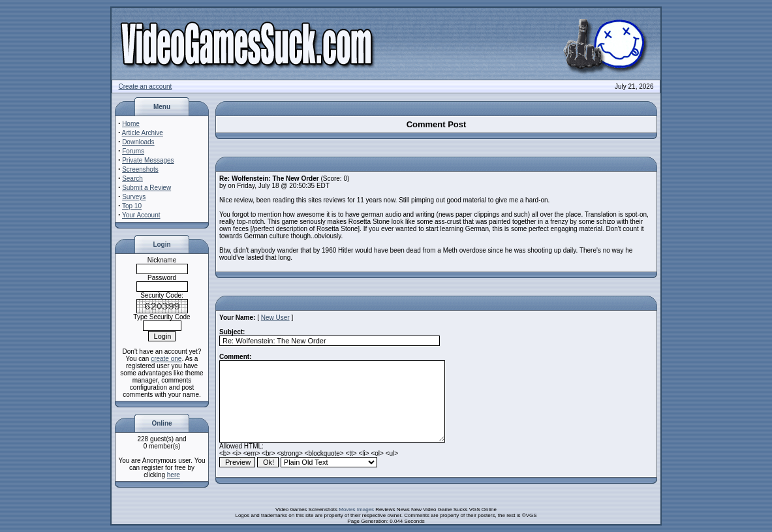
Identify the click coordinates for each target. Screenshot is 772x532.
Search (132, 179)
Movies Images (356, 509)
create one (166, 359)
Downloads (138, 142)
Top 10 (132, 206)
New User (275, 318)
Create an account (146, 86)
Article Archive (143, 133)
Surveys (134, 197)
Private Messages (148, 160)
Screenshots (140, 169)
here (174, 475)
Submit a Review (147, 188)
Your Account (141, 215)
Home (131, 124)
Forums (133, 151)
